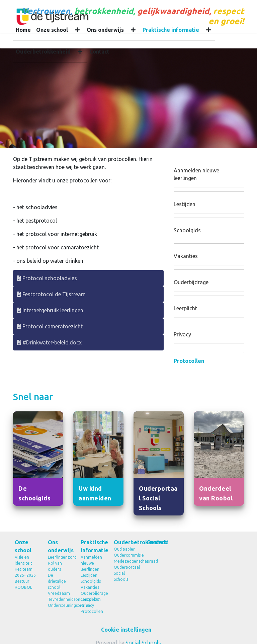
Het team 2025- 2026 (25, 572)
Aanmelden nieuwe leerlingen (196, 174)
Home (23, 30)
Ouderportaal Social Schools (125, 573)
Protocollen (189, 361)
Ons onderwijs (105, 30)
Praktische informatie (171, 30)
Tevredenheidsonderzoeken (59, 599)
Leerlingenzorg (59, 557)
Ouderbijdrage (191, 282)
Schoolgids (187, 230)
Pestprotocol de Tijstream (51, 294)
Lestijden (185, 204)
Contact (99, 52)
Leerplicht (185, 308)
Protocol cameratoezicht (50, 326)
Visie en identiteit (23, 560)
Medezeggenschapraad (125, 561)
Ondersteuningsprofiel (59, 605)
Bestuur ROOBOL (23, 584)
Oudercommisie (125, 555)
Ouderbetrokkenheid (43, 52)
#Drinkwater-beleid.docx (49, 342)
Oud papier (124, 549)
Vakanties (186, 256)
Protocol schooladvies (47, 278)
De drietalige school (57, 581)
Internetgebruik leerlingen (50, 310)
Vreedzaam (59, 593)
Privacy (182, 334)
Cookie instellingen (126, 630)
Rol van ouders (55, 566)
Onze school (52, 30)
